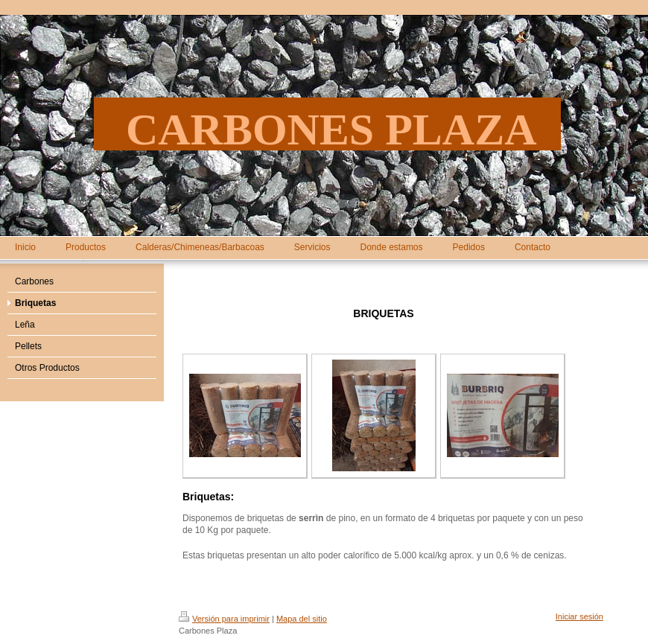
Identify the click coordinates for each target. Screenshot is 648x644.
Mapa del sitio (302, 619)
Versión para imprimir (224, 619)
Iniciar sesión (579, 616)
